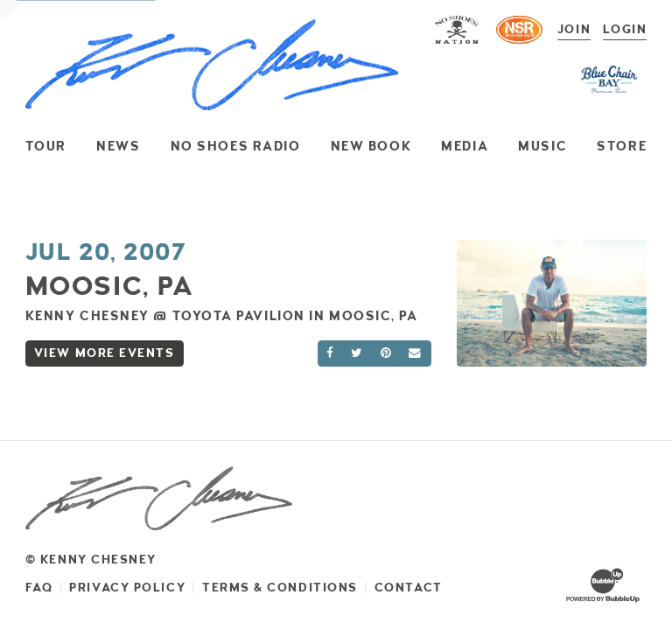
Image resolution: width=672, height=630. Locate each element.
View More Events (105, 353)
